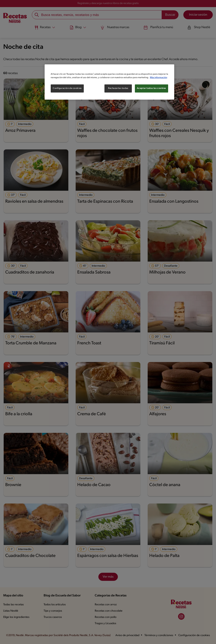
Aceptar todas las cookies (152, 88)
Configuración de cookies (67, 88)
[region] (109, 82)
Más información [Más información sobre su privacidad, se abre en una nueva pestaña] (159, 78)
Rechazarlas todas (118, 88)
